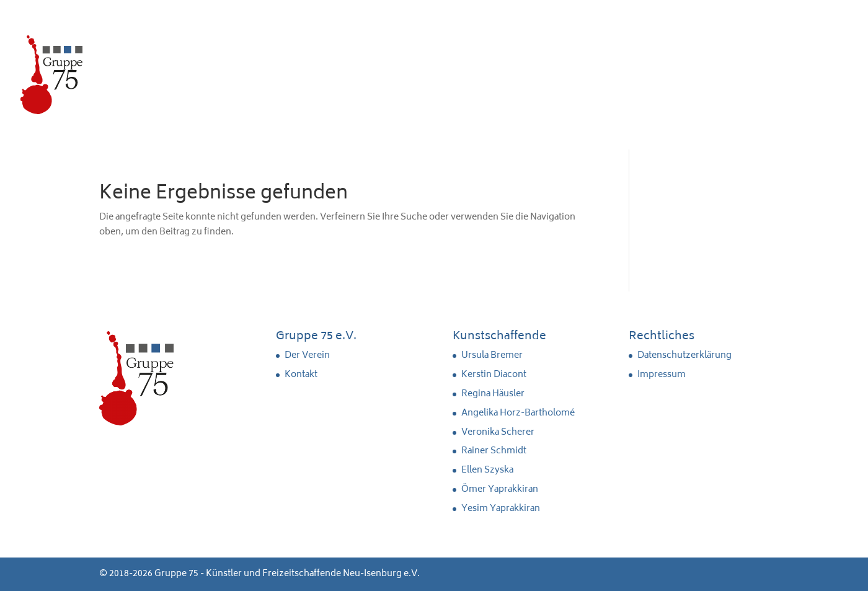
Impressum (662, 375)
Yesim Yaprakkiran (501, 509)
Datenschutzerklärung (684, 356)
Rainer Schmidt (494, 451)
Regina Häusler (493, 394)
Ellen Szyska (487, 470)
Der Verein (307, 356)
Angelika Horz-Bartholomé (518, 413)
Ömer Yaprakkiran (500, 490)
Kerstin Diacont (494, 375)
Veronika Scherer (498, 433)
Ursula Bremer (492, 356)
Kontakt (301, 375)
